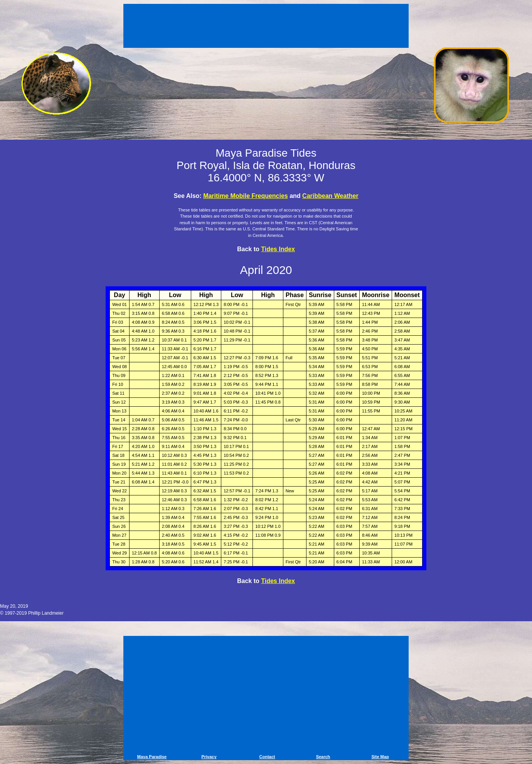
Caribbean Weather (330, 196)
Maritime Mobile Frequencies (246, 196)
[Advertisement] (266, 27)
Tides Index (278, 249)
